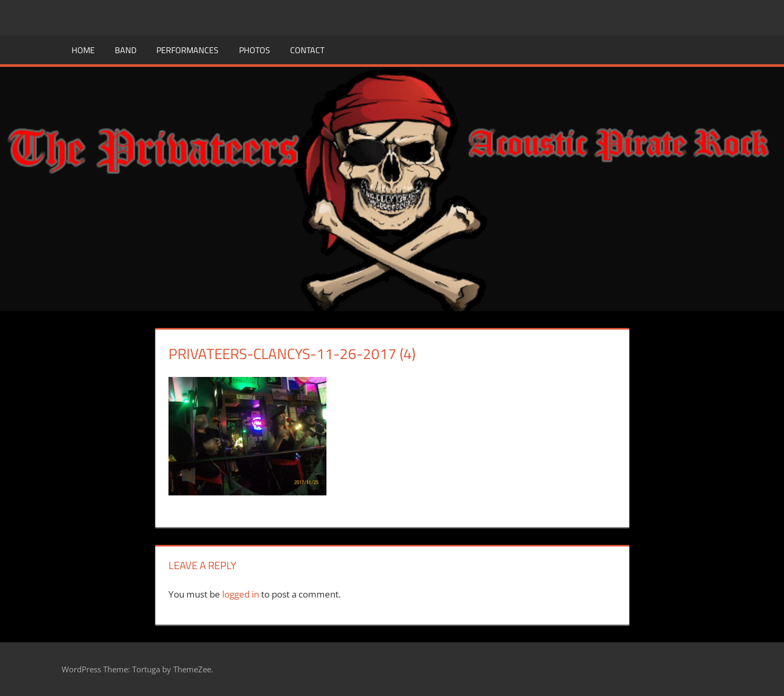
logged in (241, 594)
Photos (255, 50)
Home (83, 50)
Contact (307, 50)
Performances (187, 50)
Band (126, 50)
